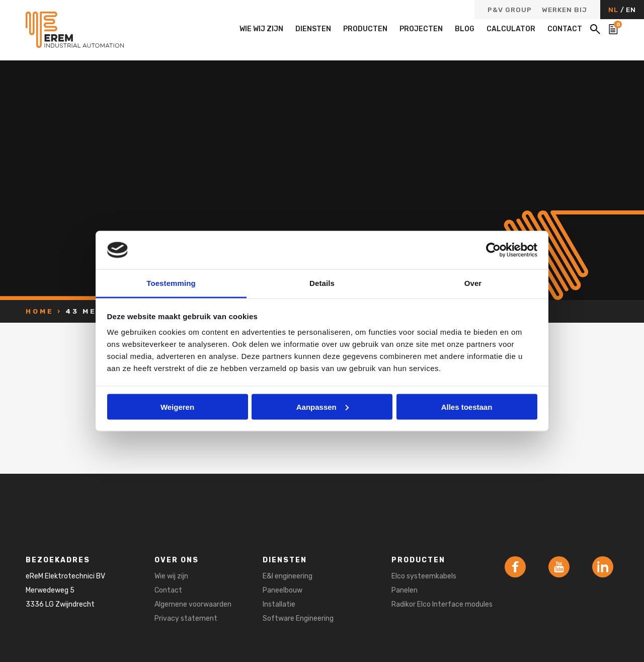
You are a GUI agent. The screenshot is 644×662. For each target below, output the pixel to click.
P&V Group (510, 10)
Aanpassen (323, 407)
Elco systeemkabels (424, 576)
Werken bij (565, 10)
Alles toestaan (467, 407)
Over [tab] (473, 283)
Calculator (511, 29)
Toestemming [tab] (171, 283)
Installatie (279, 604)
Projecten (421, 29)
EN (631, 10)
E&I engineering (288, 576)
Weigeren (177, 407)
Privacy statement (186, 618)
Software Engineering (298, 618)
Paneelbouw (283, 590)
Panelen (405, 590)
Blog (465, 29)
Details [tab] (322, 283)
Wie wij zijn (261, 29)
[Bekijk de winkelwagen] (613, 29)
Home (40, 311)
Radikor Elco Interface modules (442, 604)
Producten (365, 29)
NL (614, 10)
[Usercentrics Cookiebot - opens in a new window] (493, 250)
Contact (565, 29)
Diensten (313, 29)
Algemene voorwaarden (193, 604)
